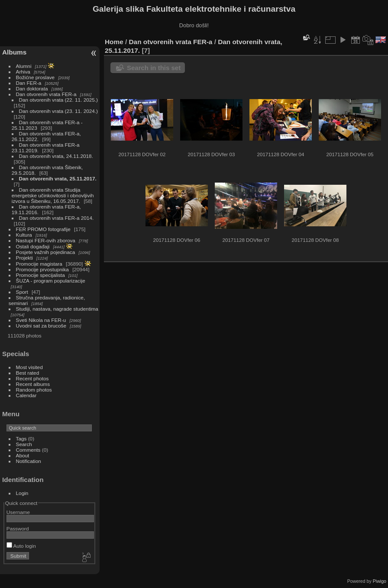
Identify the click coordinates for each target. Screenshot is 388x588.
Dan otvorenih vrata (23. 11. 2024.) (58, 111)
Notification (29, 461)
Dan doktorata (32, 88)
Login (22, 493)
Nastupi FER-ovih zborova (46, 240)
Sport (22, 292)
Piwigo (380, 581)
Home (114, 42)
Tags (21, 439)
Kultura (24, 235)
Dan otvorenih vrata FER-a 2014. (57, 218)
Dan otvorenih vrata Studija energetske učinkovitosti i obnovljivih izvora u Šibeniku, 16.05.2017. (53, 195)
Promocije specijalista (40, 275)
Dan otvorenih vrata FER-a (46, 94)
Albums (14, 52)
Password (18, 529)
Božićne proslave (36, 77)
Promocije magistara (39, 264)
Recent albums (33, 384)
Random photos (34, 390)
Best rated (28, 373)
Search (24, 444)
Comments (28, 450)
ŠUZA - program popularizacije (51, 281)
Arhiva (23, 72)
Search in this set (154, 68)
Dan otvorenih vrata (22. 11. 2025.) (58, 100)
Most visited (29, 367)
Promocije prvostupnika (42, 269)
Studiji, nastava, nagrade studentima (57, 309)
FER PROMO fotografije (43, 229)
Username (18, 512)
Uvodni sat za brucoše (41, 326)
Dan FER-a (29, 83)
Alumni (24, 66)
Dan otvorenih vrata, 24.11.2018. (56, 156)
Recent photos (32, 378)
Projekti (24, 258)
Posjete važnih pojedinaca (46, 252)
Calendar (26, 395)
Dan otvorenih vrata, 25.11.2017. (58, 178)
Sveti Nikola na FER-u (41, 320)
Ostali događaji (33, 246)
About (23, 455)
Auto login (21, 546)
